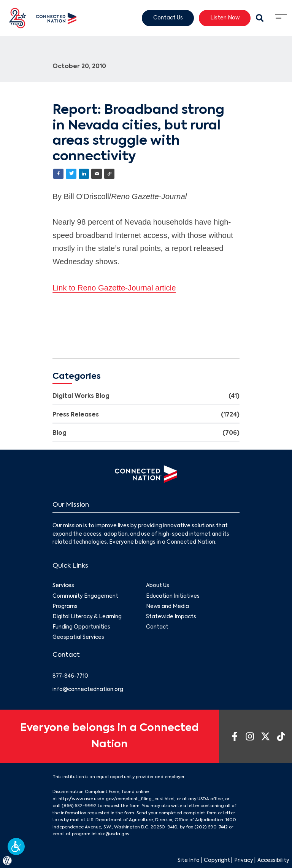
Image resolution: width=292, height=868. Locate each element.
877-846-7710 (70, 676)
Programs (65, 607)
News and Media (167, 607)
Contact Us (168, 18)
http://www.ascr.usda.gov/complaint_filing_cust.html (117, 799)
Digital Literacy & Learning (87, 617)
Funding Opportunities (81, 627)
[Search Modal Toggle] (260, 18)
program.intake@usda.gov (101, 834)
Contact (157, 627)
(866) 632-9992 (79, 806)
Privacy (244, 861)
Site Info (189, 861)
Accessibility (273, 861)
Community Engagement (85, 596)
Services (63, 586)
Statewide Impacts (171, 617)
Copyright (217, 861)
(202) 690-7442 (211, 827)
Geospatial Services (78, 637)
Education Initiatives (173, 596)
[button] (16, 846)
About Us (158, 586)
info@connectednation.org (88, 690)
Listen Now (225, 18)
